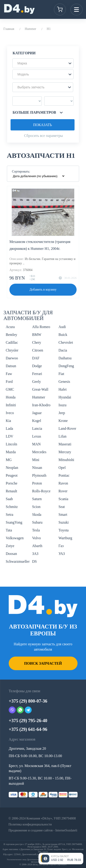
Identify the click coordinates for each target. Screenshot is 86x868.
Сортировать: (21, 172)
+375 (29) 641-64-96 (28, 729)
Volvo (36, 538)
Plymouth (39, 475)
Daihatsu (65, 358)
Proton (37, 483)
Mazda (11, 452)
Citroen (38, 350)
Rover (63, 491)
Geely (36, 382)
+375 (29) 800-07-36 (28, 701)
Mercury (65, 452)
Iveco (10, 413)
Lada (9, 428)
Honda (11, 397)
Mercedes (39, 452)
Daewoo (12, 358)
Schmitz (12, 507)
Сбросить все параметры (43, 136)
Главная (9, 29)
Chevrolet (66, 342)
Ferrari (37, 374)
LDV (10, 436)
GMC (10, 389)
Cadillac (12, 342)
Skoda (37, 515)
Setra (10, 515)
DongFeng (66, 366)
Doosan (11, 554)
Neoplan (12, 468)
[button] (43, 63)
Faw (9, 374)
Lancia (37, 428)
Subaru (37, 522)
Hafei (63, 389)
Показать (42, 125)
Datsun (11, 366)
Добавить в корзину (43, 290)
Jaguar (37, 413)
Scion (36, 507)
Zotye (10, 546)
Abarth (37, 546)
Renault (11, 491)
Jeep (62, 413)
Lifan (62, 436)
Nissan (37, 468)
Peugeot (12, 475)
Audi (62, 327)
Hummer (31, 29)
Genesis (64, 382)
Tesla (36, 530)
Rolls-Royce (41, 491)
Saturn (37, 499)
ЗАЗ (35, 554)
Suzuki (64, 522)
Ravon (63, 483)
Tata (9, 530)
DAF (36, 358)
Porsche (12, 483)
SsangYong (14, 522)
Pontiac (64, 475)
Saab (9, 499)
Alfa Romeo (41, 327)
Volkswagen (15, 538)
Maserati (65, 444)
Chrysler (12, 350)
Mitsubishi (66, 460)
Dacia (63, 350)
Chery (37, 342)
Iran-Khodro (41, 405)
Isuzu (62, 405)
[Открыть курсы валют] (61, 859)
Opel (62, 468)
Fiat (61, 374)
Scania (63, 499)
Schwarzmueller (18, 561)
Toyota (64, 530)
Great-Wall (40, 389)
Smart (63, 515)
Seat (62, 507)
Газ (61, 546)
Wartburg (65, 538)
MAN (36, 444)
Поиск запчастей (43, 663)
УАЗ (62, 554)
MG (9, 460)
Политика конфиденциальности (30, 824)
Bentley (11, 335)
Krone (63, 421)
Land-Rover (67, 428)
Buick (63, 335)
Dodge (37, 366)
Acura (10, 327)
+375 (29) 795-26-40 (28, 721)
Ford (9, 382)
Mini (36, 460)
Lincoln (11, 444)
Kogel (37, 421)
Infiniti (11, 405)
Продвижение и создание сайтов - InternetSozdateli (43, 830)
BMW (37, 335)
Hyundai (65, 397)
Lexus (37, 436)
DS (34, 561)
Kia (8, 421)
